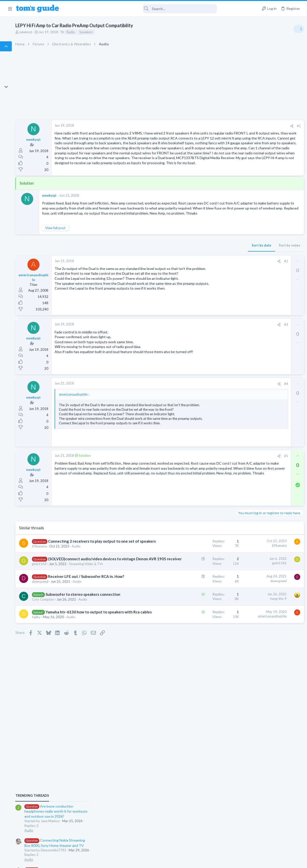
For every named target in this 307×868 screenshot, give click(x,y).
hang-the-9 (196, 721)
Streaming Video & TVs (91, 671)
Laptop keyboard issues (262, 348)
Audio (79, 628)
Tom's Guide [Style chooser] (266, 840)
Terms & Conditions (201, 861)
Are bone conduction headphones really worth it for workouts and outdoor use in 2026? (267, 289)
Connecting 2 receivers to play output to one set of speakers (98, 613)
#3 (204, 376)
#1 (216, 126)
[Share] (209, 126)
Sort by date (179, 291)
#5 (204, 522)
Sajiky (79, 765)
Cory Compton (86, 732)
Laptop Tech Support (251, 362)
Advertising (99, 861)
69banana (82, 623)
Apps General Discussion (254, 444)
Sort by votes (207, 291)
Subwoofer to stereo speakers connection (93, 722)
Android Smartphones (252, 391)
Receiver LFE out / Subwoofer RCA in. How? (95, 689)
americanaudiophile (190, 754)
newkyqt (68, 32)
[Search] (141, 9)
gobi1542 (82, 667)
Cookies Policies (135, 861)
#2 (204, 306)
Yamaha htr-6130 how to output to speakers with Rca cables (96, 755)
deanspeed (83, 700)
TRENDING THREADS (243, 274)
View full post (98, 273)
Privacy (166, 861)
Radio (113, 32)
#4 (204, 435)
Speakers (129, 32)
